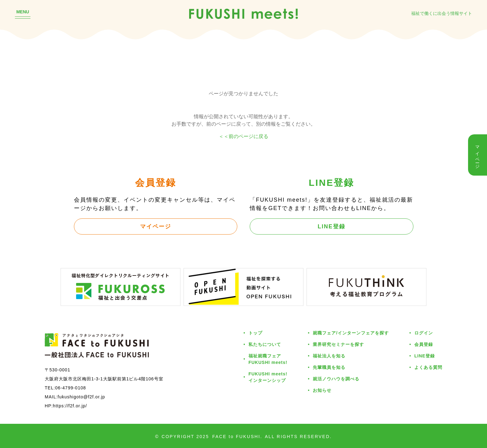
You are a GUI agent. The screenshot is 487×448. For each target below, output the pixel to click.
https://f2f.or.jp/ (70, 406)
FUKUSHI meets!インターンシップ (268, 377)
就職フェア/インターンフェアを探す (351, 333)
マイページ (156, 226)
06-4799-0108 (71, 388)
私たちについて (265, 344)
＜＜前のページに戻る (243, 136)
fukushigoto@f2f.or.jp (82, 397)
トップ (255, 333)
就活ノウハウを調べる (336, 379)
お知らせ (322, 390)
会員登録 (424, 344)
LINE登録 (332, 226)
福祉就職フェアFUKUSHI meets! (268, 359)
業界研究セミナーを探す (338, 344)
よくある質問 (428, 367)
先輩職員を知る (329, 367)
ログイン (424, 333)
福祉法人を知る (329, 356)
